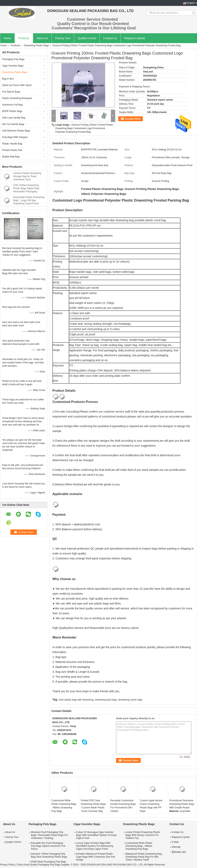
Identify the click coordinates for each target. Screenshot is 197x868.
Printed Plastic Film (12, 150)
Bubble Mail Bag (11, 157)
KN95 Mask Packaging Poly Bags (49, 862)
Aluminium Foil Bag (12, 105)
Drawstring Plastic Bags (36, 45)
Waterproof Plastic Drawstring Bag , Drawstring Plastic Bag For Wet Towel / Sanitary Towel (144, 857)
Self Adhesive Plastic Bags (16, 131)
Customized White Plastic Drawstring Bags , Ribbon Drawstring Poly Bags (64, 806)
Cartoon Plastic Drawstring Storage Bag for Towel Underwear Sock (27, 176)
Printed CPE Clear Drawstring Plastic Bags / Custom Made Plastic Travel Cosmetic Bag (93, 806)
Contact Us (110, 38)
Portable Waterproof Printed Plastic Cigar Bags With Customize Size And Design (95, 857)
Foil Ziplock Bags (11, 92)
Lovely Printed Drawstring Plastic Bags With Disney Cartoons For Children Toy (143, 835)
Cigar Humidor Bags (13, 66)
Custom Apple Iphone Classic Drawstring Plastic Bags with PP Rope (151, 806)
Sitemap (176, 847)
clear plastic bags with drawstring (76, 700)
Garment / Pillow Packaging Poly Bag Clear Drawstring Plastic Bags (49, 855)
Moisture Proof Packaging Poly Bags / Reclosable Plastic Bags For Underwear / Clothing (49, 835)
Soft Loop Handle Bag (14, 118)
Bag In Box (8, 79)
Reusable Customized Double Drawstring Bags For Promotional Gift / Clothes (123, 806)
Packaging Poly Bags (13, 59)
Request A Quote (135, 38)
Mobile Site (179, 852)
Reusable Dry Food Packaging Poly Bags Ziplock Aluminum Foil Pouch (48, 846)
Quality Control (87, 38)
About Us (42, 38)
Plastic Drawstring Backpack (17, 98)
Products (24, 38)
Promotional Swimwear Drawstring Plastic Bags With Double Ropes (182, 804)
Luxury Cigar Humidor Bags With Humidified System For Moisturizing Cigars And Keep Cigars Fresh (95, 846)
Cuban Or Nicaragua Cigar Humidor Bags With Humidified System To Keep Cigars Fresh (96, 835)
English (191, 3)
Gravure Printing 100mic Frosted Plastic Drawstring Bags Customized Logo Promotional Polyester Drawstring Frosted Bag (84, 128)
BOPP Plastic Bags (12, 111)
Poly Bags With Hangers (15, 137)
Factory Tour (63, 38)
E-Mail (175, 842)
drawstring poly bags (106, 700)
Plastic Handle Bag (12, 144)
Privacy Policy (7, 865)
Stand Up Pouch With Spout (17, 85)
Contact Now (132, 119)
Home (7, 38)
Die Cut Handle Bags (13, 124)
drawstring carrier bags (130, 700)
